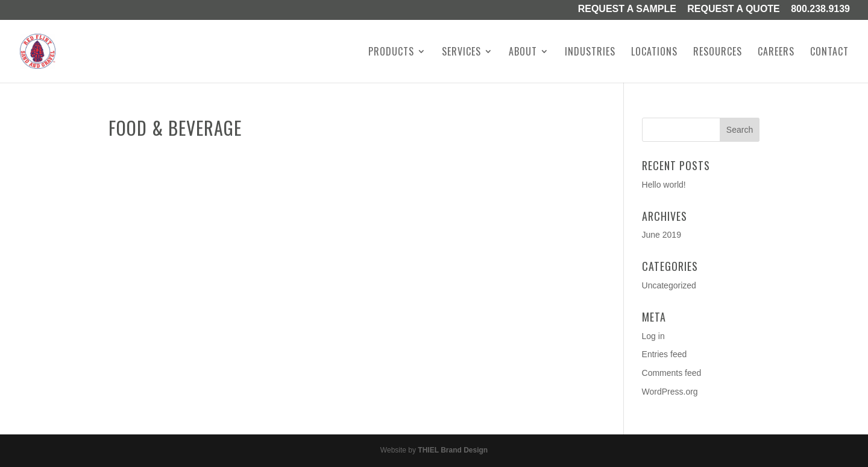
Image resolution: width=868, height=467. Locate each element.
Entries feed (665, 354)
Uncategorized (669, 285)
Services (461, 53)
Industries (590, 53)
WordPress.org (670, 392)
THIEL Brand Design (453, 450)
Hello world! (664, 185)
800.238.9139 (820, 10)
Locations (654, 53)
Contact (829, 53)
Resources (718, 53)
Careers (776, 53)
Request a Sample (627, 10)
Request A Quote (734, 10)
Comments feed (672, 373)
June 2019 (662, 235)
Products (391, 53)
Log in (653, 336)
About (523, 53)
